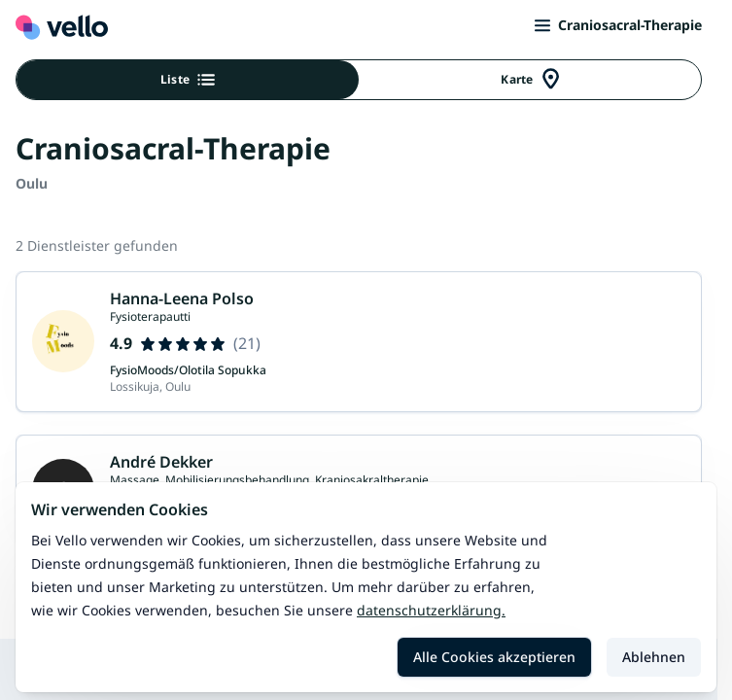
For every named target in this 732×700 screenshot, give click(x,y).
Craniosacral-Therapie (618, 25)
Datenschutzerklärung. (431, 610)
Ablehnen (654, 657)
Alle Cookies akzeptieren (494, 657)
